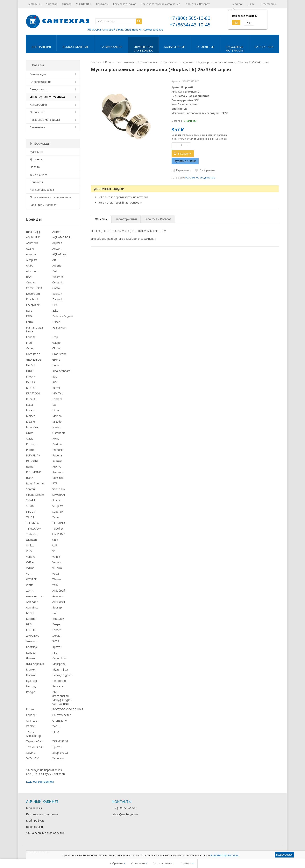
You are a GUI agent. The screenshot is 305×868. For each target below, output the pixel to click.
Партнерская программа (42, 814)
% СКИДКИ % (84, 4)
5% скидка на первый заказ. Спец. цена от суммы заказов (125, 29)
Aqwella (57, 243)
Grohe (56, 360)
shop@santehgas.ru (125, 814)
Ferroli (30, 322)
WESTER (31, 579)
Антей (56, 232)
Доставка (52, 4)
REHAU (57, 466)
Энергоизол (60, 753)
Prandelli (58, 450)
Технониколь (35, 747)
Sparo (56, 500)
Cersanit (57, 282)
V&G (29, 551)
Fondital (31, 337)
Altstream (32, 271)
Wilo (55, 585)
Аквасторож (34, 596)
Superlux (58, 512)
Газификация (111, 47)
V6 (54, 551)
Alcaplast (32, 260)
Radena (57, 455)
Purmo (30, 450)
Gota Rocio (33, 354)
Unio (55, 540)
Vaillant (31, 557)
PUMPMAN (33, 455)
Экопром (58, 758)
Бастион (32, 619)
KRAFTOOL (33, 393)
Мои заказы (34, 808)
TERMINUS (59, 523)
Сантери (32, 715)
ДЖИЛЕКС (33, 636)
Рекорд (31, 686)
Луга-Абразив (35, 664)
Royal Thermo (35, 483)
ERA (55, 305)
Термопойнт (34, 741)
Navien (57, 427)
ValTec (30, 562)
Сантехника (264, 47)
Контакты (102, 4)
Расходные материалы (45, 120)
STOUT (31, 512)
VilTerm (57, 568)
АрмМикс (32, 607)
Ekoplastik (32, 299)
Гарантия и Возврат (197, 4)
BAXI (29, 277)
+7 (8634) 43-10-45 (190, 25)
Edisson (57, 294)
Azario (30, 249)
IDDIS (30, 371)
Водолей (58, 619)
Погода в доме (62, 675)
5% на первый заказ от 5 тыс (45, 833)
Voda (56, 574)
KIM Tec (58, 393)
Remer (30, 466)
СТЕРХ (30, 726)
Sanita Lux (59, 489)
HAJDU (30, 365)
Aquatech (32, 243)
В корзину (182, 153)
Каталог (38, 65)
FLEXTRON (59, 327)
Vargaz (57, 562)
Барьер (57, 607)
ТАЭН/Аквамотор (33, 734)
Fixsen (56, 322)
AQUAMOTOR (61, 237)
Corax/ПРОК (34, 288)
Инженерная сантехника (47, 97)
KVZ (55, 382)
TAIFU (30, 517)
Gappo (57, 343)
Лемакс (31, 658)
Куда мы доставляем (40, 782)
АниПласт (59, 602)
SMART (31, 500)
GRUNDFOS (34, 360)
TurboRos (32, 534)
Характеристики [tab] (126, 219)
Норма (30, 675)
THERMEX (32, 523)
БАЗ (55, 613)
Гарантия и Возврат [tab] (158, 219)
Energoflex (33, 305)
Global (56, 348)
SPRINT (31, 506)
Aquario (31, 254)
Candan (31, 282)
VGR (29, 574)
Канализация (175, 47)
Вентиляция (41, 47)
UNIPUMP (59, 534)
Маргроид (59, 664)
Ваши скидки (34, 827)
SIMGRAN (59, 495)
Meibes (31, 416)
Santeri (30, 489)
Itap (55, 376)
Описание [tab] (101, 219)
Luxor (30, 405)
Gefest (30, 348)
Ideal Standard (61, 371)
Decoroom (33, 294)
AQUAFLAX (59, 254)
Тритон (57, 747)
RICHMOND (34, 472)
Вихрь (56, 624)
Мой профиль (35, 820)
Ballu (55, 271)
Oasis (30, 438)
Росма (30, 709)
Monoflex (32, 427)
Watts (30, 585)
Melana (57, 416)
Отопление (206, 47)
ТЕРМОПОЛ (60, 741)
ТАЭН (56, 726)
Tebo (56, 517)
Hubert (57, 365)
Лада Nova (59, 658)
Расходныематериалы (235, 49)
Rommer (58, 472)
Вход (252, 4)
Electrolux (58, 299)
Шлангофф (33, 232)
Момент (32, 669)
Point (56, 438)
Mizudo (57, 422)
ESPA (29, 316)
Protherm (32, 444)
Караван (32, 653)
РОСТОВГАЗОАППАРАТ (68, 709)
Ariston (57, 249)
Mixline (30, 422)
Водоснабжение (76, 47)
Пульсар (32, 681)
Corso (56, 288)
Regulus (57, 461)
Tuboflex (58, 528)
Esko (55, 311)
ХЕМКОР (32, 753)
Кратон (57, 647)
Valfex (56, 557)
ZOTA (30, 590)
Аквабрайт (59, 590)
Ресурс (31, 692)
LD (54, 405)
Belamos (58, 277)
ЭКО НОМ (33, 758)
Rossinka (58, 478)
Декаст (57, 636)
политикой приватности (224, 855)
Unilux (30, 545)
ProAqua (58, 444)
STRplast (58, 506)
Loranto (31, 410)
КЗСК (56, 653)
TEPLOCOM (34, 528)
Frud (29, 343)
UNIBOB (32, 540)
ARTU (30, 265)
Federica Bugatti (63, 316)
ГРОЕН (31, 630)
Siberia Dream (35, 495)
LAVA (56, 410)
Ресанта (58, 686)
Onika (30, 433)
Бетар (30, 613)
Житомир (32, 641)
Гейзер (57, 630)
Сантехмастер (62, 715)
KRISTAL (32, 399)
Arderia (57, 265)
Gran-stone (59, 354)
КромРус (32, 647)
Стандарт (32, 721)
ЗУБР (56, 641)
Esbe (29, 311)
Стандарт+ (60, 721)
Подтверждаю (284, 855)
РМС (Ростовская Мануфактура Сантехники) (61, 698)
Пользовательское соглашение (160, 4)
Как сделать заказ (125, 4)
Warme (57, 579)
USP (55, 545)
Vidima (30, 568)
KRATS (30, 388)
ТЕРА (56, 732)
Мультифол (60, 669)
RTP (55, 483)
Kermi (56, 388)
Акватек (58, 596)
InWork (31, 376)
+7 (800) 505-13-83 (190, 18)
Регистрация (269, 4)
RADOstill (32, 461)
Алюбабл (32, 602)
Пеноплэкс (59, 681)
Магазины (35, 4)
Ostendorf (59, 433)
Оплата (67, 4)
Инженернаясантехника (143, 49)
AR (54, 260)
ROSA (30, 478)
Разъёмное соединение (200, 178)
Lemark (57, 399)
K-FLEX (31, 382)
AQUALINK (33, 237)
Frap (55, 337)
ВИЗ (29, 624)
